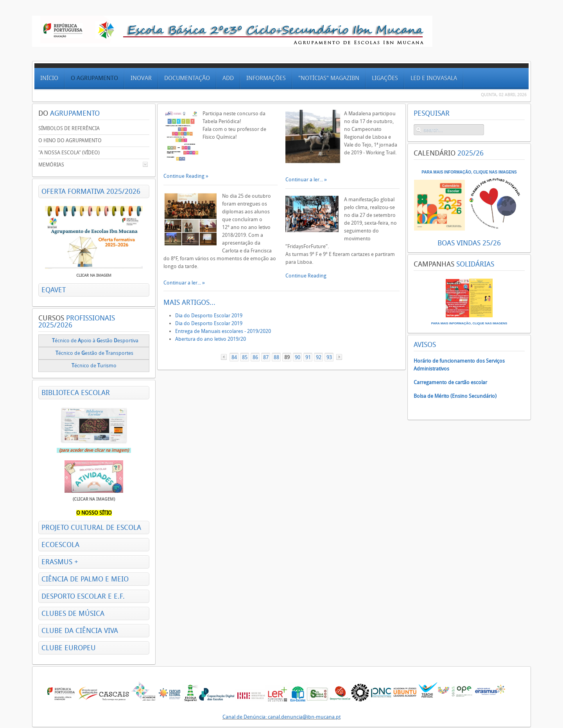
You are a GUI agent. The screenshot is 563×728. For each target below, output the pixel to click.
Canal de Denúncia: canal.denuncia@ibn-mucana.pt (281, 717)
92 (319, 357)
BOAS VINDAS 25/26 (469, 243)
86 (255, 357)
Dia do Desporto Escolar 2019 (209, 316)
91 (308, 357)
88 (276, 357)
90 (298, 357)
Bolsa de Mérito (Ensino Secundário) (455, 396)
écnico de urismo (95, 366)
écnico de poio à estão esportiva (95, 341)
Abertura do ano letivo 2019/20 (211, 339)
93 (329, 357)
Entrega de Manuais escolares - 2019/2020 (223, 331)
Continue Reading (185, 176)
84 (234, 357)
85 (245, 357)
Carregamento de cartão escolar (450, 382)
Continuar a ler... (183, 283)
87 (266, 357)
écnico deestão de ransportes (94, 353)
